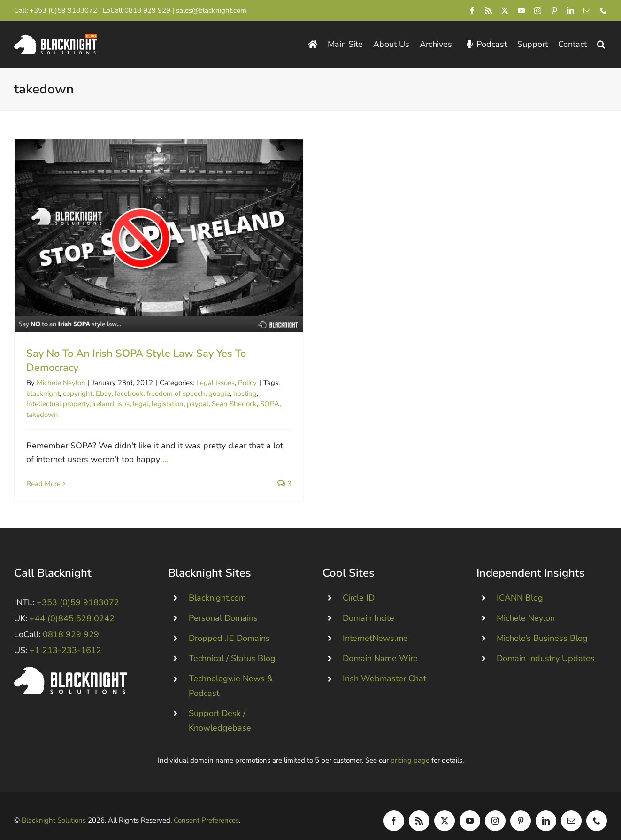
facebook (129, 393)
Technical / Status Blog (232, 647)
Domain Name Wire (380, 647)
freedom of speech (176, 393)
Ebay (103, 393)
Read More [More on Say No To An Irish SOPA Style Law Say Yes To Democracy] (43, 484)
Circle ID (359, 586)
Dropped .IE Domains (229, 627)
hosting (245, 393)
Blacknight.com (217, 586)
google (219, 393)
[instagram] (538, 11)
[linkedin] (571, 11)
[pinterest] (554, 11)
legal (141, 404)
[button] (601, 44)
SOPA (270, 404)
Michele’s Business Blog (542, 627)
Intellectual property (58, 404)
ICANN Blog (520, 586)
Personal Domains (223, 607)
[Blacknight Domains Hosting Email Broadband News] (55, 38)
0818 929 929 (147, 10)
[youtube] (521, 11)
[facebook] (472, 11)
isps (123, 404)
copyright (78, 393)
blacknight (43, 393)
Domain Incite (368, 607)
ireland (103, 404)
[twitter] (505, 11)
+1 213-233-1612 (65, 639)
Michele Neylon (61, 383)
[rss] (488, 11)
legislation (168, 404)
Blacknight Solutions (54, 809)
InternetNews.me (375, 627)
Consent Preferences (206, 809)
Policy (247, 383)
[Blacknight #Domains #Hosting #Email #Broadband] (70, 660)
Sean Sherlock (234, 404)
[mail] (587, 11)
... (165, 459)
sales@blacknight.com (211, 10)
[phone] (603, 11)
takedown (42, 415)
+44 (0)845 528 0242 (72, 607)
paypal (198, 404)
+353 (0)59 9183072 (63, 10)
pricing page (410, 749)
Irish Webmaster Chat (384, 667)
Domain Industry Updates (546, 647)
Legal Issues (215, 383)
